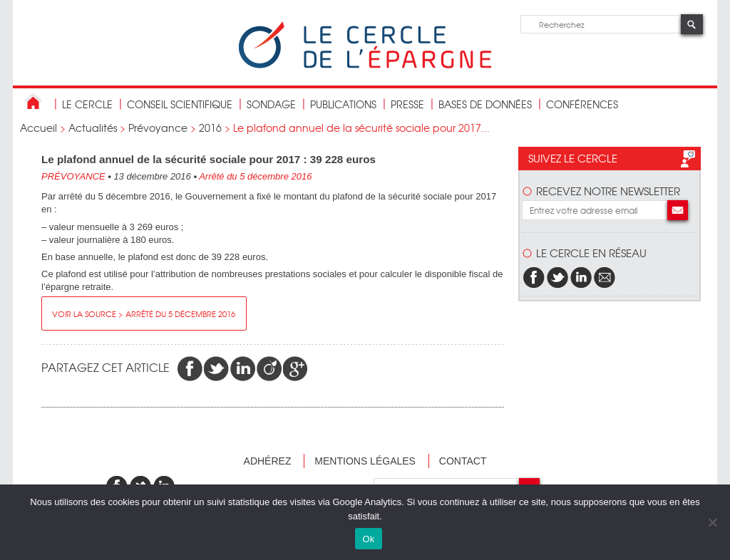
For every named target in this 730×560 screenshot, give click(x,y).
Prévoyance (158, 128)
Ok (368, 539)
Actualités (93, 128)
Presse (407, 104)
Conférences (582, 104)
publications (343, 104)
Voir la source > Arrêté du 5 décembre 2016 (144, 313)
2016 (210, 128)
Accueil (38, 128)
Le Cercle (87, 104)
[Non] (712, 522)
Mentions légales (365, 461)
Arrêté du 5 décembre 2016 (255, 176)
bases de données (485, 104)
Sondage (271, 104)
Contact (463, 461)
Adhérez (268, 461)
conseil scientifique (180, 104)
